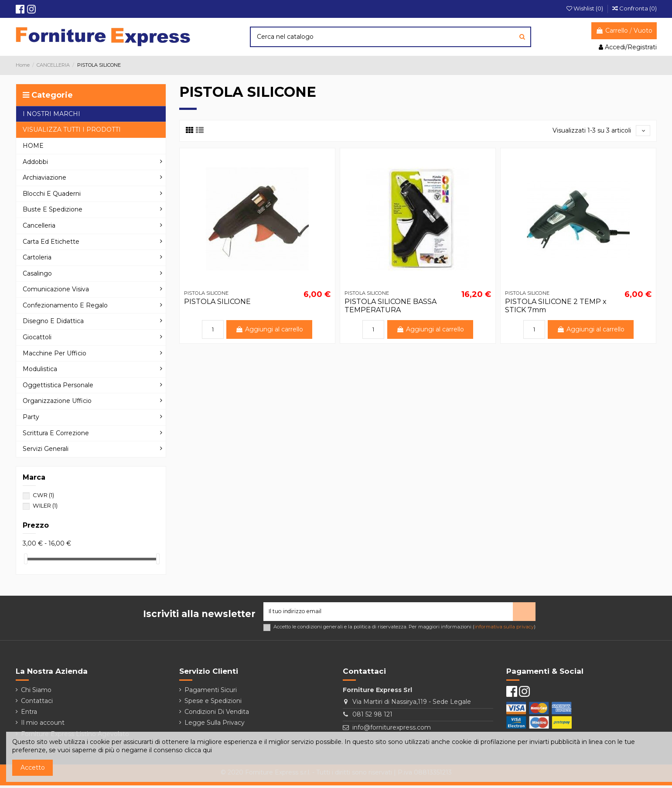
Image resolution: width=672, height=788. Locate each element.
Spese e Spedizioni (213, 703)
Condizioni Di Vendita (217, 714)
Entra (29, 714)
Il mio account (43, 725)
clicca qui (198, 750)
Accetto (33, 768)
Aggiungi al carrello (270, 331)
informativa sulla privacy (504, 629)
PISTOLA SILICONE (217, 303)
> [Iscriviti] (524, 613)
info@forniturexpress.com (392, 730)
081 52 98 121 (372, 717)
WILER (45, 505)
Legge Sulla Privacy (215, 725)
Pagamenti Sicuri (211, 692)
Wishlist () (585, 8)
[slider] (26, 559)
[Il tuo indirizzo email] (388, 613)
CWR (43, 495)
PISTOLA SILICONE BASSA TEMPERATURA (391, 307)
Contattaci (37, 703)
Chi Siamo (36, 692)
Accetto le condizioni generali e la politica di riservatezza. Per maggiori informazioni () (404, 629)
